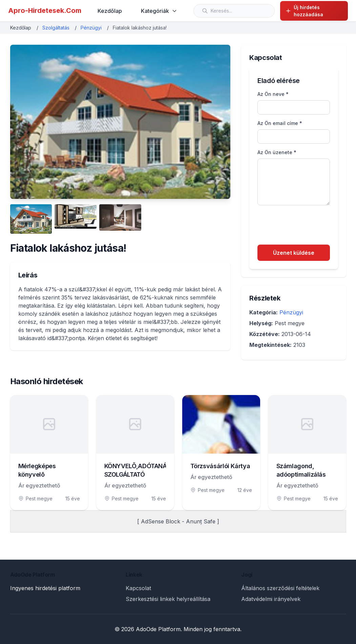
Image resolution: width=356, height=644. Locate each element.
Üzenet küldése (294, 253)
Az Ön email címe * (280, 123)
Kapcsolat (138, 588)
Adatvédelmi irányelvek (271, 599)
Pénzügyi (91, 28)
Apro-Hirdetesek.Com (45, 11)
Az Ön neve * (273, 94)
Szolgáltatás (56, 28)
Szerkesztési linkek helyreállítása (168, 599)
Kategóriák (159, 11)
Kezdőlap (110, 11)
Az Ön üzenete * (277, 152)
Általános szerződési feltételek (280, 588)
